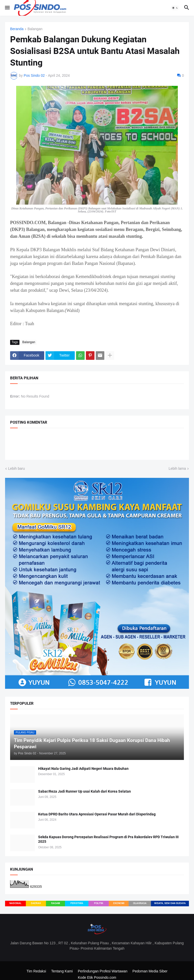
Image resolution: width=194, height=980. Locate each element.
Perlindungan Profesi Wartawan (103, 971)
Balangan (35, 29)
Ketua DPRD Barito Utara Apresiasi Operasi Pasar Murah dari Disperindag (97, 814)
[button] (7, 8)
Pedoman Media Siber (150, 971)
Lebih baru (16, 468)
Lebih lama (177, 468)
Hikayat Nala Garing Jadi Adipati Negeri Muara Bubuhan (83, 769)
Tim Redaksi (36, 971)
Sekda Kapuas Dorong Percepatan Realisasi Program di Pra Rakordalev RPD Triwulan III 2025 (108, 839)
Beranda (17, 29)
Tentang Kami (62, 971)
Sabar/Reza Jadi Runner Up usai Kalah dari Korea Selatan (84, 791)
